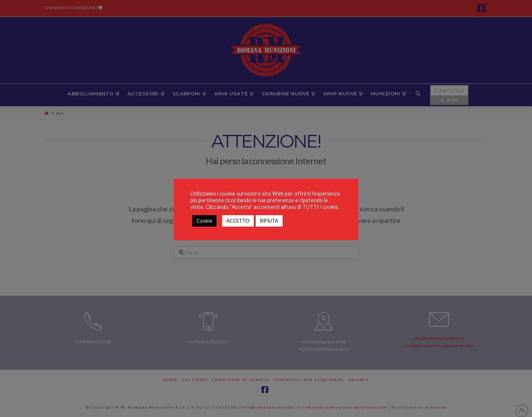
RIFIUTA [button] (269, 221)
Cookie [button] (204, 221)
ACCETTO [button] (238, 221)
